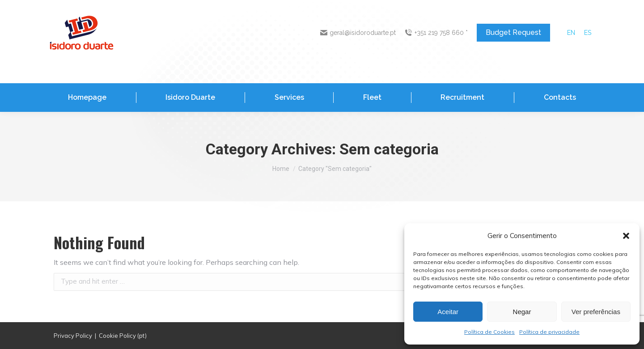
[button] (626, 236)
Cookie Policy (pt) (123, 336)
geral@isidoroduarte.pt (358, 33)
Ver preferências (596, 312)
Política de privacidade (549, 332)
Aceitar (448, 312)
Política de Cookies (489, 332)
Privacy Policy (73, 336)
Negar (522, 312)
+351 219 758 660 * (436, 33)
